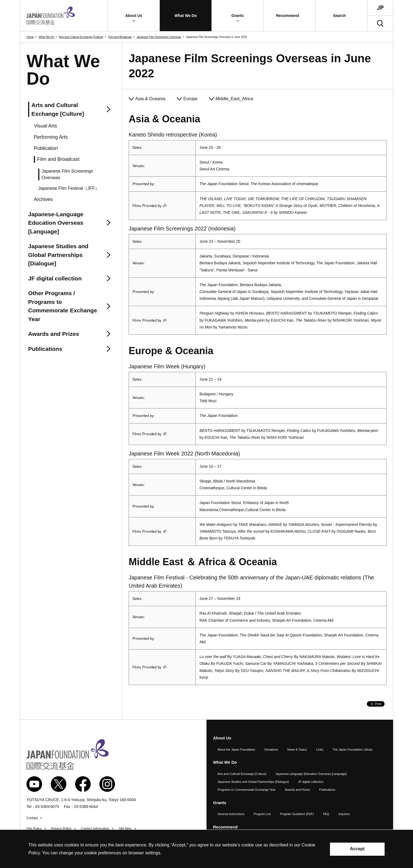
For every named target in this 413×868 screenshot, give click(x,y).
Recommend (225, 827)
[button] (134, 16)
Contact (32, 818)
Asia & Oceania (150, 99)
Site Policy (34, 829)
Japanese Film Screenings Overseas (159, 37)
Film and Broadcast (120, 37)
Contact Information (95, 829)
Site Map (125, 829)
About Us (222, 738)
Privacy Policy (61, 829)
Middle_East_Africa (234, 99)
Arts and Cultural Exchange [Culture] (81, 37)
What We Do (46, 37)
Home (30, 37)
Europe (190, 99)
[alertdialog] (206, 849)
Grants (220, 803)
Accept (357, 849)
